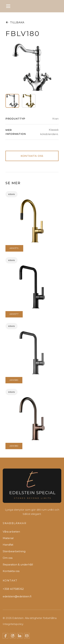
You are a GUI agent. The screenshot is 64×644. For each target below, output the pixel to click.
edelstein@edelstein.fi (17, 596)
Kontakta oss (11, 571)
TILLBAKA (15, 22)
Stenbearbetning (14, 551)
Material (8, 538)
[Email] (27, 636)
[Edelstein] (32, 487)
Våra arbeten (11, 532)
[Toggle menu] (8, 6)
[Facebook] (5, 636)
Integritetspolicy (13, 624)
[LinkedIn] (20, 636)
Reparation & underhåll (18, 565)
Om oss (8, 558)
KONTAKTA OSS (32, 156)
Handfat (8, 545)
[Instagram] (13, 636)
